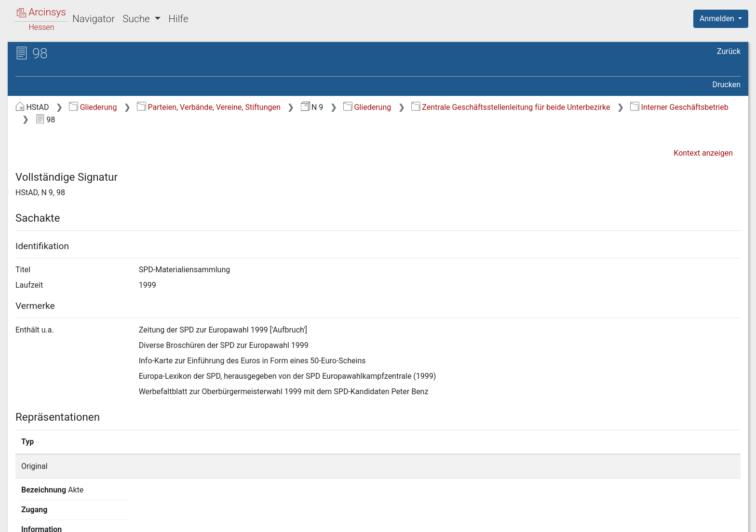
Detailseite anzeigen (560, 466)
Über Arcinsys (507, 519)
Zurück (729, 51)
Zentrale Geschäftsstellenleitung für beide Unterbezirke (511, 107)
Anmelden (718, 19)
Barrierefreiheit (653, 519)
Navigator (94, 19)
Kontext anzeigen (703, 153)
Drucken (727, 85)
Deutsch (58, 512)
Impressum (724, 519)
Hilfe (178, 19)
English (22, 512)
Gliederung (93, 107)
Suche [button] (137, 19)
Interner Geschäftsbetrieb (679, 107)
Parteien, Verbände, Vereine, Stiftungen (209, 107)
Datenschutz (579, 519)
